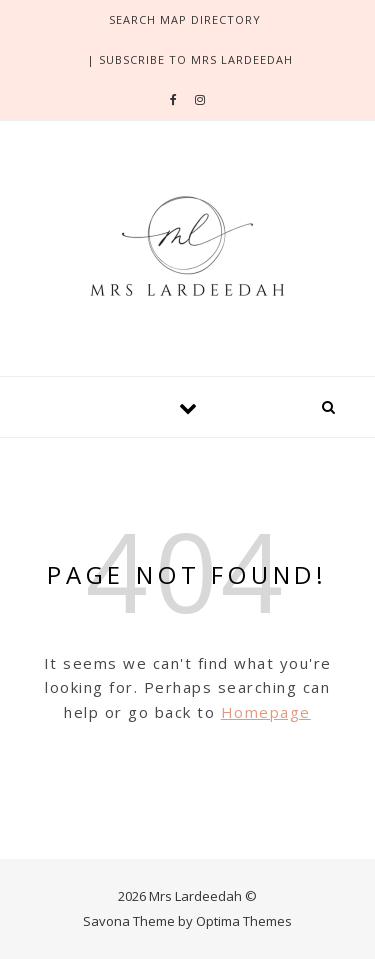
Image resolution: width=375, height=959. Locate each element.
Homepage (266, 712)
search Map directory (185, 19)
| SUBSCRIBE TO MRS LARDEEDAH (190, 59)
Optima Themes (244, 921)
